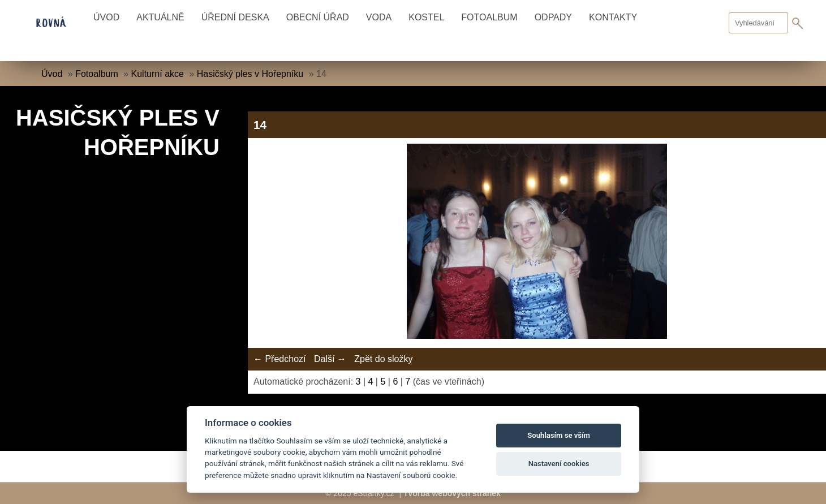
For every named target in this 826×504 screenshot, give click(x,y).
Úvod (106, 17)
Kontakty (613, 17)
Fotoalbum (489, 17)
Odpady (553, 17)
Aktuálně (160, 17)
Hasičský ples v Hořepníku (250, 74)
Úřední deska (235, 17)
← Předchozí (279, 359)
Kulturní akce (158, 74)
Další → (330, 359)
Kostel (426, 17)
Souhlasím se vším (559, 435)
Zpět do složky (383, 359)
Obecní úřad (318, 17)
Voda (379, 17)
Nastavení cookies (559, 464)
